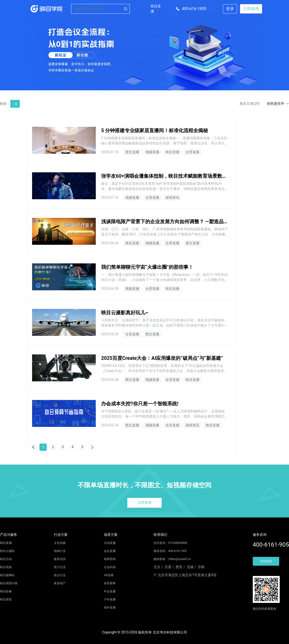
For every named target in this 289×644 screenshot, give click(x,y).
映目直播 (156, 9)
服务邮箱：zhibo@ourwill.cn (172, 559)
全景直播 (193, 152)
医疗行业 (60, 567)
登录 (230, 9)
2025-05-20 (110, 334)
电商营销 (110, 559)
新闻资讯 (172, 198)
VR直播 (109, 575)
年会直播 (110, 591)
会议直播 (110, 551)
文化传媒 (60, 543)
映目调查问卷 (9, 583)
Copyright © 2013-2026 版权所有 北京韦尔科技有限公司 (144, 632)
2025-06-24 (110, 243)
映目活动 (6, 559)
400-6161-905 (271, 545)
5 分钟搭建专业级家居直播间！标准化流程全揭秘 (155, 130)
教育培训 (60, 559)
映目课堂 (6, 599)
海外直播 (110, 608)
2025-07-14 (110, 152)
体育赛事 (110, 583)
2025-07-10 (110, 198)
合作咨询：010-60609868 (170, 543)
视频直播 (152, 152)
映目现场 (6, 567)
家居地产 (60, 583)
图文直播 (132, 152)
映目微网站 (7, 575)
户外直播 (110, 599)
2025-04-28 (110, 380)
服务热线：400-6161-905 (170, 551)
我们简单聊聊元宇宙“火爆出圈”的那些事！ (147, 267)
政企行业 (60, 575)
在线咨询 (266, 561)
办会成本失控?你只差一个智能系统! (140, 404)
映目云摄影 (7, 551)
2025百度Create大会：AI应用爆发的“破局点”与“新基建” (162, 358)
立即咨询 (251, 9)
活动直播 (110, 543)
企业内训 (110, 567)
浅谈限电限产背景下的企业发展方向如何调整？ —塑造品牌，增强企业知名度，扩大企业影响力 (165, 222)
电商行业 (60, 551)
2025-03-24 (110, 425)
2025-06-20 (110, 289)
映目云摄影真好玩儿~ (125, 313)
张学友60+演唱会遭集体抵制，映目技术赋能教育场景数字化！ (165, 176)
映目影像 (6, 591)
